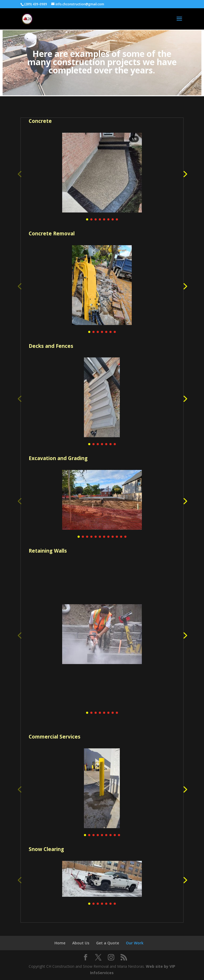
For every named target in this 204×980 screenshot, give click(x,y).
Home (60, 943)
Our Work (135, 943)
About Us (81, 943)
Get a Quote (108, 943)
